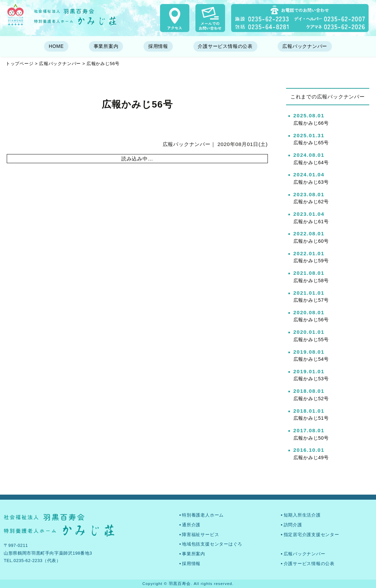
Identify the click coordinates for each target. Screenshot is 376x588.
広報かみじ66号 (311, 123)
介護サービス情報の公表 (225, 46)
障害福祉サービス (200, 535)
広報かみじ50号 (311, 438)
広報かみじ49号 (311, 458)
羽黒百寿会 (180, 584)
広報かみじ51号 (311, 418)
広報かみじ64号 (311, 163)
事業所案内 (106, 46)
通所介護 (191, 525)
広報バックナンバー (305, 46)
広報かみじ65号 (311, 143)
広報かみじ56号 (311, 320)
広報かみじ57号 (311, 300)
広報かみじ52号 (311, 399)
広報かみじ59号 (311, 261)
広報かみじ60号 (311, 241)
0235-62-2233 (28, 561)
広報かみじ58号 (311, 281)
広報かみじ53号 (311, 379)
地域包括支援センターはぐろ (212, 544)
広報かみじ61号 (311, 222)
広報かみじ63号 (311, 182)
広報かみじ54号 (311, 359)
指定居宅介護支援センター (311, 535)
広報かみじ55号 (311, 340)
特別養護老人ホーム (203, 515)
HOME (56, 46)
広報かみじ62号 (311, 202)
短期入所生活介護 (302, 515)
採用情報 (158, 46)
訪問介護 (293, 525)
